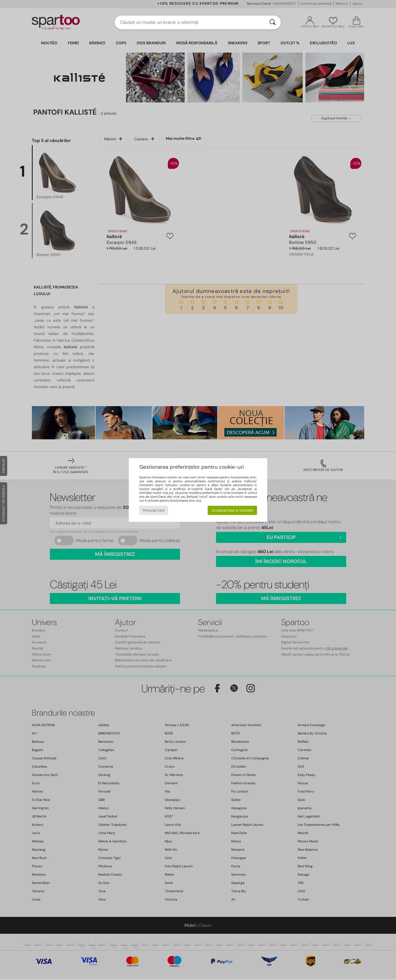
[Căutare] (272, 22)
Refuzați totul (154, 510)
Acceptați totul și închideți (232, 510)
